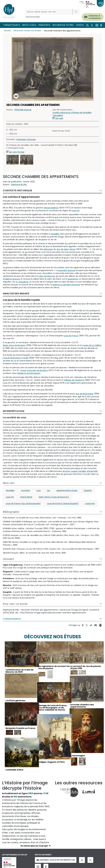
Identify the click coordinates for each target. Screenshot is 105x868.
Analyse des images (16, 293)
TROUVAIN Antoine (23, 110)
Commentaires (12, 619)
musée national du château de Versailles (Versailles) (72, 114)
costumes (90, 503)
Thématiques (11, 25)
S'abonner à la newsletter (95, 17)
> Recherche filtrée (32, 17)
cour (39, 490)
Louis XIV (76, 211)
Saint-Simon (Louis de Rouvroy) (54, 497)
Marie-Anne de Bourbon (14, 345)
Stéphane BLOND (19, 185)
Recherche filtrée (63, 25)
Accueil (8, 31)
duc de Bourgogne (85, 394)
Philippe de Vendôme (74, 380)
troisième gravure (11, 279)
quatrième (73, 279)
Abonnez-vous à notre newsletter (56, 860)
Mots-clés (28, 25)
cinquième (23, 282)
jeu (49, 490)
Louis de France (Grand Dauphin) (63, 503)
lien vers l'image (17, 152)
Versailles (55, 234)
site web (59, 118)
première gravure (67, 270)
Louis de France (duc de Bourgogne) (23, 503)
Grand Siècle (26, 497)
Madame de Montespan (29, 373)
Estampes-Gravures (26, 139)
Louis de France (71, 336)
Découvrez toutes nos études (28, 31)
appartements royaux (67, 490)
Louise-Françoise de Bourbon (34, 370)
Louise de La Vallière (92, 345)
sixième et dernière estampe (66, 285)
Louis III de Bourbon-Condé (16, 358)
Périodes (44, 25)
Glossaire (9, 559)
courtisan (25, 490)
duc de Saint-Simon (66, 249)
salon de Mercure (47, 276)
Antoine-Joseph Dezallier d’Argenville (80, 471)
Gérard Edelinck (51, 208)
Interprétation (14, 411)
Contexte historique (17, 190)
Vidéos (80, 25)
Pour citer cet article (15, 604)
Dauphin (88, 490)
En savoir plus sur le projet (34, 846)
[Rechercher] (49, 12)
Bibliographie (11, 512)
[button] (13, 160)
